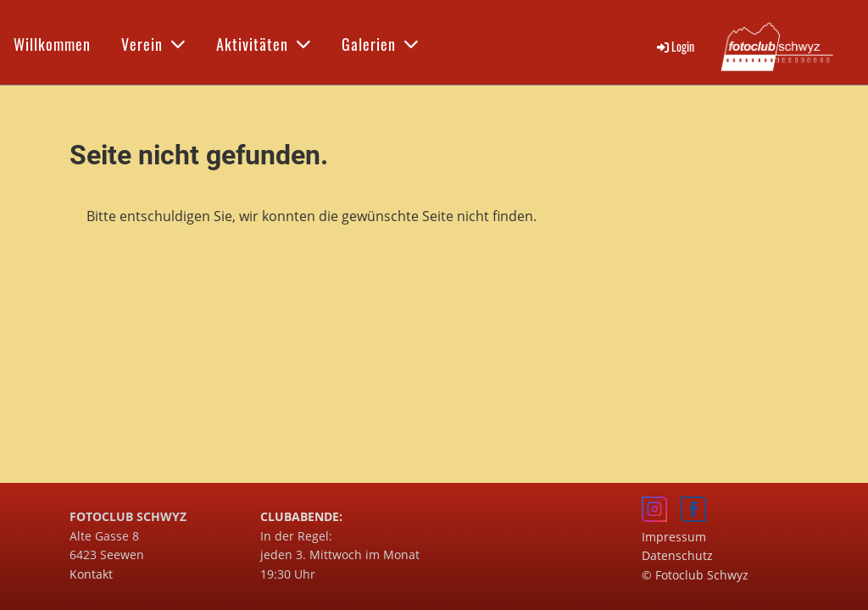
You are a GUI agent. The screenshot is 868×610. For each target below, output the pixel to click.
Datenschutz (677, 555)
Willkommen (52, 44)
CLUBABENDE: (301, 516)
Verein (153, 44)
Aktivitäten (264, 44)
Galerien (380, 44)
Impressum (674, 537)
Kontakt (91, 574)
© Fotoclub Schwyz (695, 575)
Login (674, 46)
